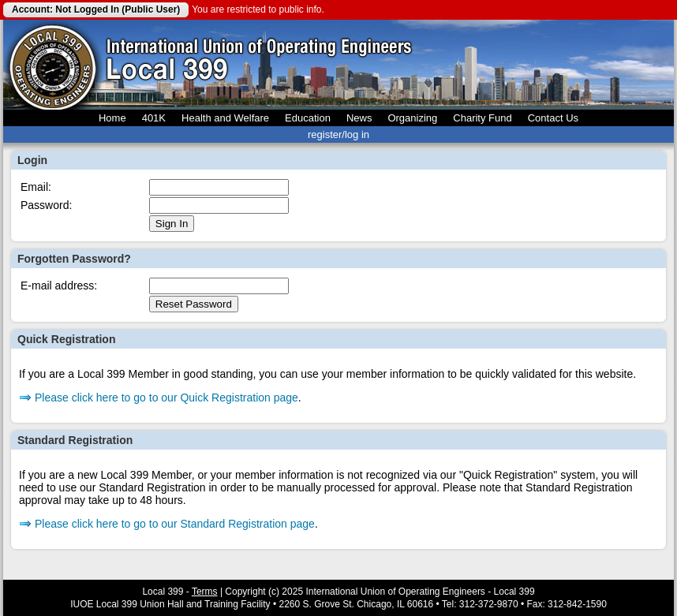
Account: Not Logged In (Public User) (96, 9)
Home (112, 118)
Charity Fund (482, 118)
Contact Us (553, 118)
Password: (46, 205)
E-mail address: (59, 286)
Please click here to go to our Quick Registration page (166, 398)
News (359, 118)
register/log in (338, 134)
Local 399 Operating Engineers (52, 65)
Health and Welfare (225, 118)
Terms (205, 592)
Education (308, 118)
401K (154, 118)
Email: (36, 187)
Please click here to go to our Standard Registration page (175, 524)
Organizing (412, 118)
